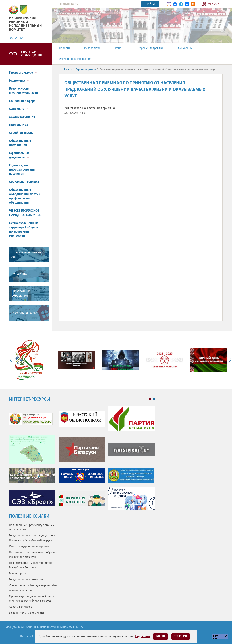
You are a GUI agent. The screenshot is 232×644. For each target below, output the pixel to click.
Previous (12, 360)
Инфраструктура (23, 73)
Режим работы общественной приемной (90, 108)
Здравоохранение (24, 117)
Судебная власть (21, 133)
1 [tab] (150, 399)
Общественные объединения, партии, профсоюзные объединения (25, 196)
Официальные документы (19, 155)
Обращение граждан (151, 48)
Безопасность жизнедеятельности (23, 91)
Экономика (19, 81)
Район (119, 48)
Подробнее (143, 636)
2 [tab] (154, 399)
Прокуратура (19, 125)
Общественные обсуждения (20, 143)
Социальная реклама (24, 182)
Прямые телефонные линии (26, 255)
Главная (68, 70)
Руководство (92, 48)
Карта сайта (214, 4)
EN (16, 38)
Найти (150, 4)
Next (229, 360)
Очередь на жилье (24, 313)
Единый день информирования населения (22, 170)
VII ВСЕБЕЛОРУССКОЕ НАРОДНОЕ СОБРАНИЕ (25, 213)
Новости (64, 48)
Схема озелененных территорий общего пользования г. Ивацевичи (23, 230)
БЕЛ (22, 38)
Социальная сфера (24, 101)
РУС (11, 38)
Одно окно (185, 48)
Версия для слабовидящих (32, 54)
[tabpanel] (82, 460)
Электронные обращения (75, 59)
